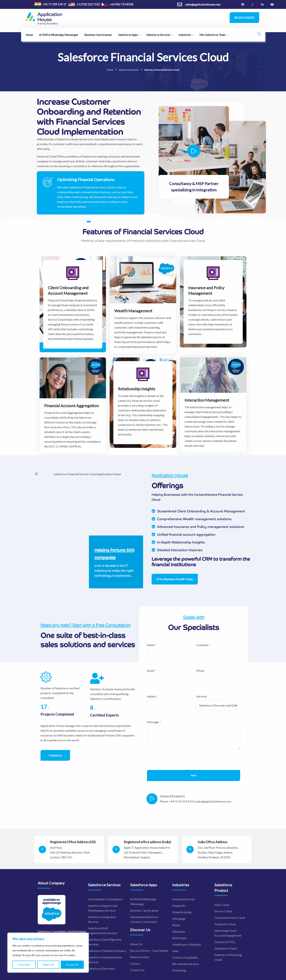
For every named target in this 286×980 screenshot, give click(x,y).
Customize (24, 965)
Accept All (72, 965)
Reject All (48, 965)
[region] (48, 953)
